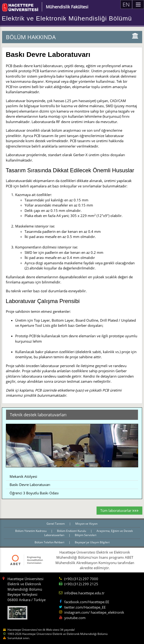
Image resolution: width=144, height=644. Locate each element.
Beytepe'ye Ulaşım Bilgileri (92, 542)
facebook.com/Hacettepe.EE (87, 602)
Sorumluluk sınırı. (19, 638)
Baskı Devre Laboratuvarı (30, 485)
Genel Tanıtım (56, 524)
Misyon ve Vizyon (86, 524)
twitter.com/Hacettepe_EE (85, 607)
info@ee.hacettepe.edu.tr (84, 593)
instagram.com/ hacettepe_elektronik (94, 612)
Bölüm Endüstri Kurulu (72, 531)
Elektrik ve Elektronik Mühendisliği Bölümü (67, 18)
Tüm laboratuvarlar (119, 510)
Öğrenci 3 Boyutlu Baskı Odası (34, 493)
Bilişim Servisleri (86, 535)
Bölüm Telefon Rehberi (50, 542)
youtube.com (75, 618)
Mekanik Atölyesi (23, 476)
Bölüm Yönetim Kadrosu (31, 531)
